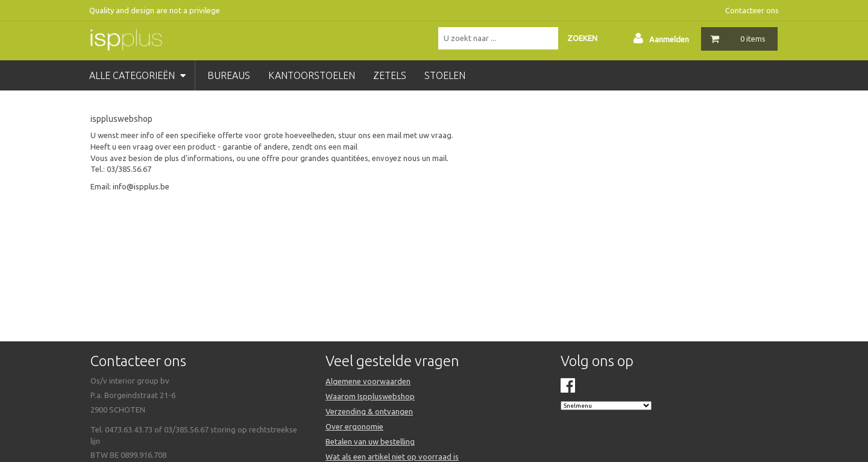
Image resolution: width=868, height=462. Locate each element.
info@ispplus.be (141, 186)
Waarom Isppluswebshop (370, 396)
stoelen (445, 75)
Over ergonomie (354, 426)
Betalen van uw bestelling (370, 441)
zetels (390, 75)
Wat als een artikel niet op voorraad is (392, 457)
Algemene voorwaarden (368, 381)
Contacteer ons (752, 10)
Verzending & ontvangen (369, 411)
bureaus (229, 75)
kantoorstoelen (312, 75)
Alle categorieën (137, 75)
